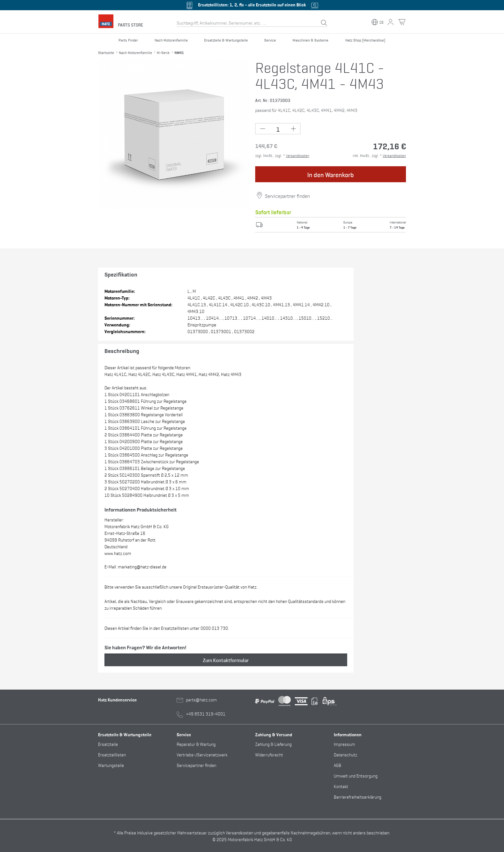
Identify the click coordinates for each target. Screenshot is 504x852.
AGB (337, 765)
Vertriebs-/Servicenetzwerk (202, 754)
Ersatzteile (108, 744)
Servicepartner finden (287, 196)
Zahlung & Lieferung (273, 744)
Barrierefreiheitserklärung (358, 797)
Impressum (344, 744)
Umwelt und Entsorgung (356, 775)
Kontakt (341, 786)
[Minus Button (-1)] (263, 129)
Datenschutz (345, 754)
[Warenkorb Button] (402, 22)
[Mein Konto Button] (391, 22)
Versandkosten (298, 155)
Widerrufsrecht (269, 754)
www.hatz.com (118, 553)
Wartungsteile (111, 765)
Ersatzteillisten (112, 754)
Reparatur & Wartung (196, 744)
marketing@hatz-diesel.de (142, 566)
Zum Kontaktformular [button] (226, 660)
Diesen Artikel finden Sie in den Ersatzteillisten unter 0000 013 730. (167, 628)
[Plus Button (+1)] (293, 129)
